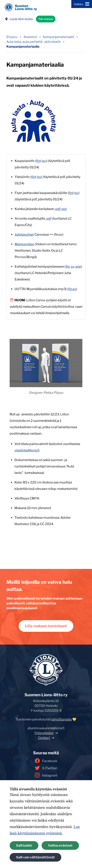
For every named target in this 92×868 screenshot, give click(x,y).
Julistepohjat (24, 235)
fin (38, 161)
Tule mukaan (46, 19)
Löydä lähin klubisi (19, 19)
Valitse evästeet (60, 845)
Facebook (46, 761)
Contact (44, 738)
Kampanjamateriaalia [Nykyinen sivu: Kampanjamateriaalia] (23, 47)
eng (78, 267)
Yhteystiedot (44, 733)
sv (44, 161)
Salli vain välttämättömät (35, 857)
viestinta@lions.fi (27, 450)
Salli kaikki (24, 845)
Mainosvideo (24, 244)
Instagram (46, 775)
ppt (64, 209)
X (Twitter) (46, 768)
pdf (58, 209)
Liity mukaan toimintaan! (46, 626)
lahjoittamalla (62, 719)
